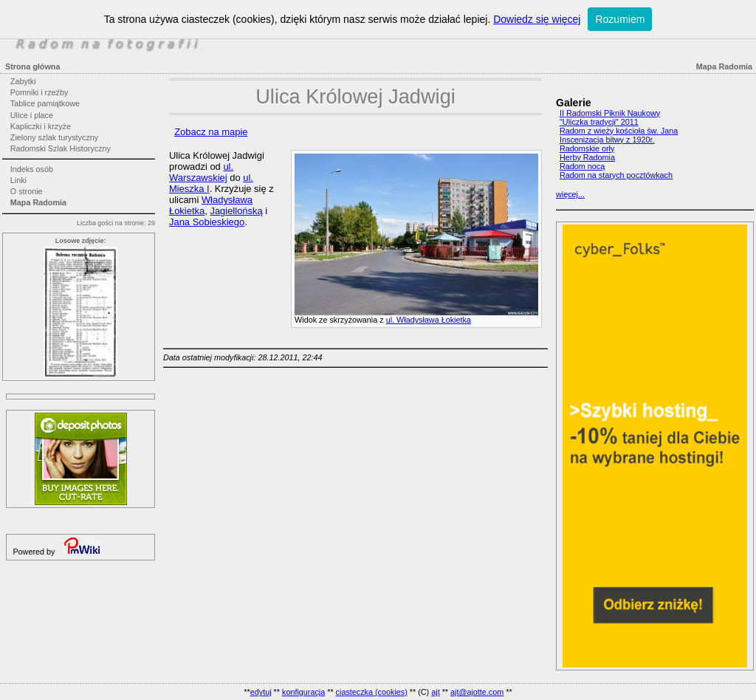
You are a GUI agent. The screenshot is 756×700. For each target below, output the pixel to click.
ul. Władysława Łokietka (429, 320)
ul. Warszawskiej (201, 172)
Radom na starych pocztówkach (616, 175)
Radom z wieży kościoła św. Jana (619, 131)
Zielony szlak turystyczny (54, 137)
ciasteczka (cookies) (372, 692)
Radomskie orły (587, 148)
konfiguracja (303, 692)
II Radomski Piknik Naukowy (610, 113)
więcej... (570, 194)
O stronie (27, 191)
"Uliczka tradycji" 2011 (599, 122)
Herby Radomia (587, 157)
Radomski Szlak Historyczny (61, 148)
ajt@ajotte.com (477, 692)
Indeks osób (32, 169)
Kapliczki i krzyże (41, 126)
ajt (435, 692)
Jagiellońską (236, 211)
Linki (18, 180)
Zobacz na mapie (211, 132)
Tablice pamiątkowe (45, 103)
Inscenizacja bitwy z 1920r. (607, 140)
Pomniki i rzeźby (39, 92)
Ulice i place (32, 115)
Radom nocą (582, 166)
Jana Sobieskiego (207, 222)
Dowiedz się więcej (537, 19)
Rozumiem (620, 19)
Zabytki (23, 81)
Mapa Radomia (38, 202)
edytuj (261, 692)
